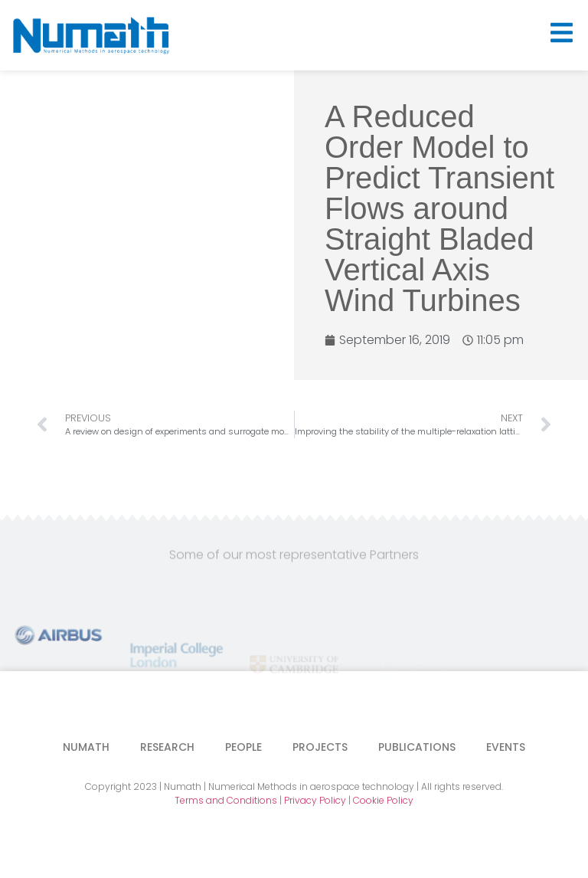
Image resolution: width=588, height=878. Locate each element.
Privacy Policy (315, 800)
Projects (320, 747)
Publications (417, 747)
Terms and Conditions (226, 800)
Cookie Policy (383, 800)
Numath (86, 747)
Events (506, 747)
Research (167, 747)
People (243, 747)
